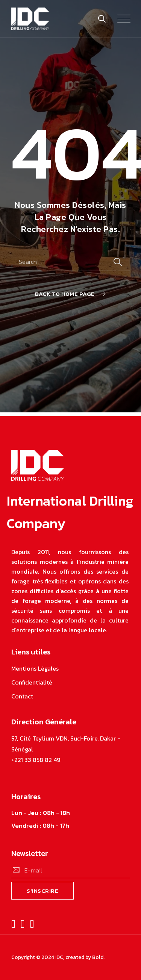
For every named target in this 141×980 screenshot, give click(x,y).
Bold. (98, 957)
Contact (22, 696)
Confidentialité (32, 682)
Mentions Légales (35, 668)
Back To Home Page (65, 294)
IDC (59, 957)
